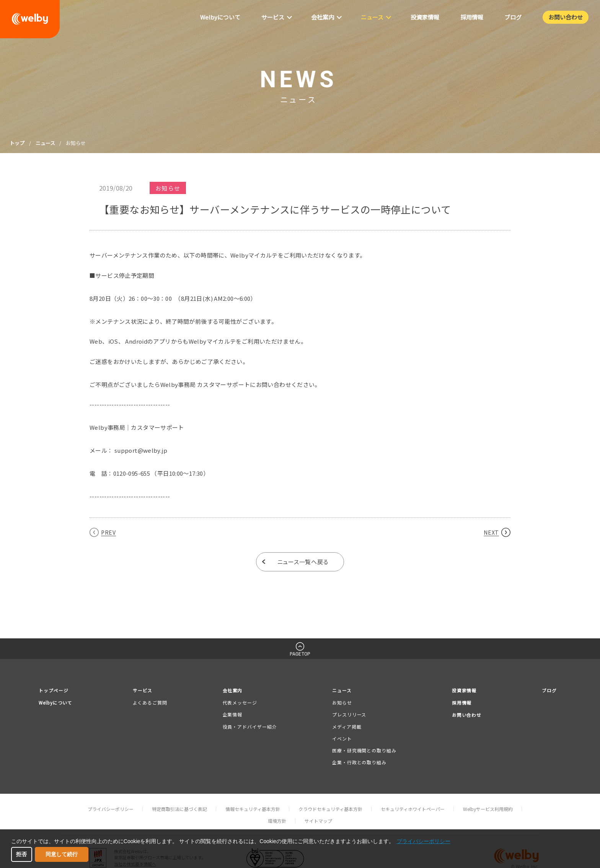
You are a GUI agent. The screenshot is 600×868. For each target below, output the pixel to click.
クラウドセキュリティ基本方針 (330, 810)
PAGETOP (300, 654)
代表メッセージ (240, 703)
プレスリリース (348, 715)
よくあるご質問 (152, 703)
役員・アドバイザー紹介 (250, 727)
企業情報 (233, 715)
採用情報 (460, 704)
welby (30, 19)
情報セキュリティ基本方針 (253, 810)
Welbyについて (57, 704)
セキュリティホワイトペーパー (413, 810)
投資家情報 (463, 691)
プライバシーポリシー (111, 810)
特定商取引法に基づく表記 (179, 810)
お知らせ (341, 703)
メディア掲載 (346, 727)
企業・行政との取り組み (359, 763)
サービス (145, 691)
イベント (341, 739)
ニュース (45, 143)
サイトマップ (318, 821)
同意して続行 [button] (62, 854)
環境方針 (277, 821)
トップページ (55, 691)
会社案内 (234, 691)
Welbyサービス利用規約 (488, 810)
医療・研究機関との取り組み (364, 751)
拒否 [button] (21, 854)
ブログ (548, 691)
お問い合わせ (465, 717)
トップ (17, 143)
